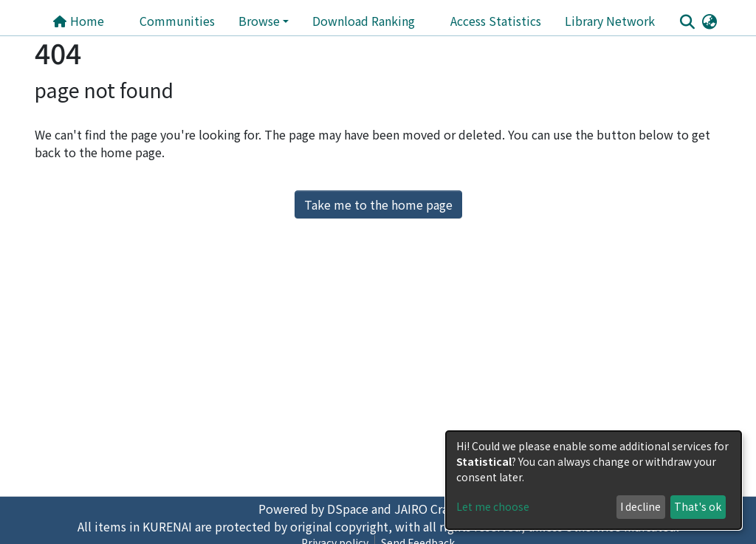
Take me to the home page (378, 204)
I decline (640, 506)
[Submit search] (687, 21)
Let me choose (493, 506)
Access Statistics (496, 21)
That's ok (698, 506)
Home (78, 21)
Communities (177, 21)
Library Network (610, 21)
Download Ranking (364, 21)
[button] (709, 21)
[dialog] (594, 480)
